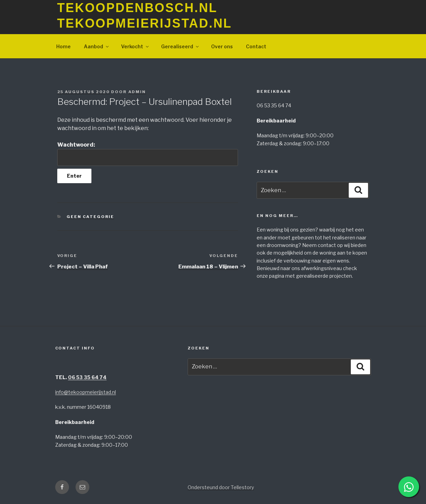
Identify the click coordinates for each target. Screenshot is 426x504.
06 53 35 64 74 (87, 377)
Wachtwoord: (148, 154)
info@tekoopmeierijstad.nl (86, 392)
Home (63, 46)
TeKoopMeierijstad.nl (145, 23)
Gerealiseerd (180, 46)
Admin (137, 92)
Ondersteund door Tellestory (221, 487)
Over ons (222, 46)
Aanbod (97, 46)
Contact (256, 46)
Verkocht (135, 46)
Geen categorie (90, 217)
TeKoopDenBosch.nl (137, 8)
